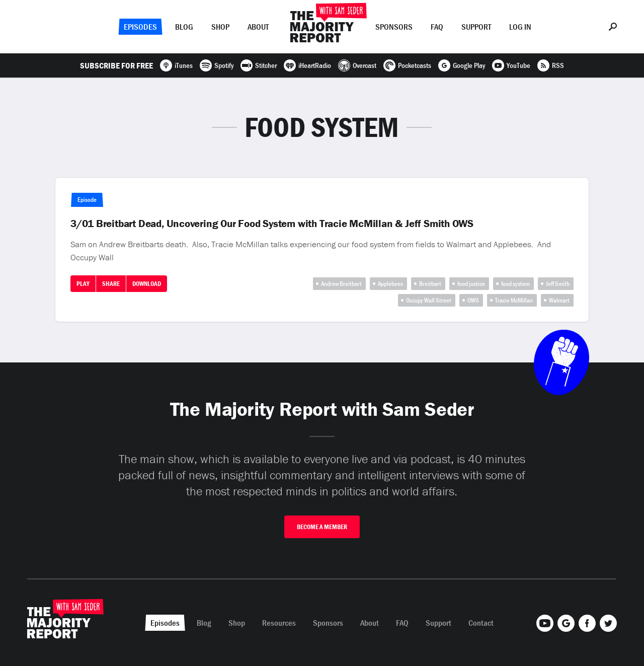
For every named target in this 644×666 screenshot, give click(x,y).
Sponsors (394, 27)
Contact (481, 623)
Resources (279, 623)
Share (111, 284)
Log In (520, 27)
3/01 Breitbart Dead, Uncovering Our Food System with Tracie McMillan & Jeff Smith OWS (272, 224)
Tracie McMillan (514, 300)
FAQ (437, 27)
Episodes (140, 27)
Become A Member (322, 527)
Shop (220, 27)
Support (476, 27)
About (258, 27)
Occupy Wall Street (429, 300)
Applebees (390, 284)
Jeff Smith (558, 284)
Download (147, 284)
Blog (184, 27)
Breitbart (430, 284)
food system (515, 284)
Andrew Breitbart (341, 284)
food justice (471, 284)
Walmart (559, 300)
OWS (473, 300)
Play (83, 284)
